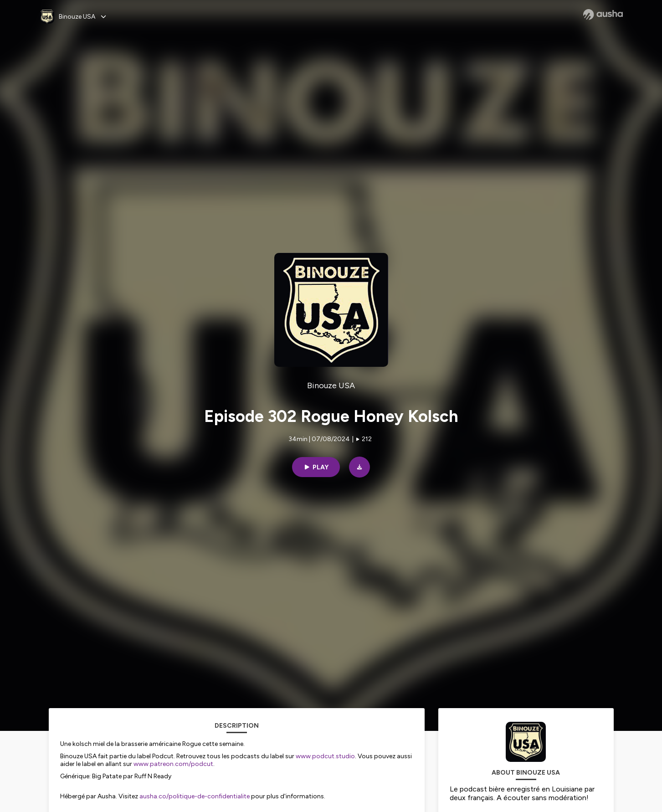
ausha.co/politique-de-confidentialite (195, 796)
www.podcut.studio (325, 756)
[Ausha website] (603, 15)
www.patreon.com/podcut (173, 764)
